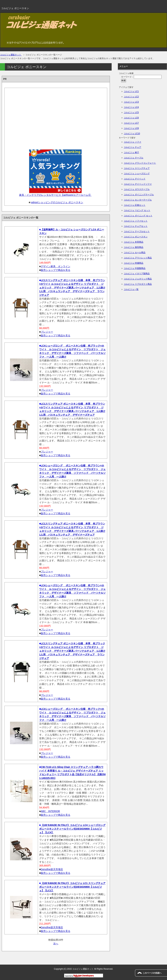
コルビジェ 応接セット (135, 205)
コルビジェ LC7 (131, 123)
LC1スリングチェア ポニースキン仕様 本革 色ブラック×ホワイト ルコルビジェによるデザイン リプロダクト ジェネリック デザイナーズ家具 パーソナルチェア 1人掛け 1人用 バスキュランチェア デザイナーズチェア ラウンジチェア (72, 651)
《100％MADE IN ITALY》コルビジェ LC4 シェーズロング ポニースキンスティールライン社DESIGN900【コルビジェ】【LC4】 (72, 829)
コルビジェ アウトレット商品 (138, 258)
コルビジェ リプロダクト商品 (138, 284)
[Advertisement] (56, 117)
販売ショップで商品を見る (56, 270)
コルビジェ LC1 (131, 91)
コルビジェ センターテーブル (138, 200)
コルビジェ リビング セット (137, 210)
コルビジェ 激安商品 (134, 247)
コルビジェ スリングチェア (137, 168)
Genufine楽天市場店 (52, 869)
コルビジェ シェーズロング (137, 174)
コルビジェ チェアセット (136, 226)
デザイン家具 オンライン (56, 266)
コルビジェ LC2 (131, 97)
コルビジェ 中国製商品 (135, 268)
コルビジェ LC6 (131, 118)
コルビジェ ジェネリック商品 (138, 279)
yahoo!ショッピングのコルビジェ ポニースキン (57, 202)
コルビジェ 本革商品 (134, 242)
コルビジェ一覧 (131, 289)
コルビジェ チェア (132, 147)
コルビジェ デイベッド (135, 179)
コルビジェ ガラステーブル (137, 189)
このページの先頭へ (152, 973)
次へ (56, 944)
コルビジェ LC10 (132, 134)
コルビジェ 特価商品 (134, 263)
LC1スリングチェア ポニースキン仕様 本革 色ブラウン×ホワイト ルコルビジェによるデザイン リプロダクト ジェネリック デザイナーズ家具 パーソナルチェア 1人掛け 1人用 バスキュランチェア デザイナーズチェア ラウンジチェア (72, 288)
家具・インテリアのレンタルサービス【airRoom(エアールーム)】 (55, 195)
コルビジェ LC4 (131, 107)
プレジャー (47, 332)
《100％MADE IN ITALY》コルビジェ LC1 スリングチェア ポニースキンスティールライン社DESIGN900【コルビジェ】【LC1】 (72, 887)
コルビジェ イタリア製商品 (137, 274)
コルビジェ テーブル (134, 158)
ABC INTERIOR (50, 811)
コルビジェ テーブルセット (137, 231)
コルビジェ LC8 (131, 128)
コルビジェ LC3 (131, 102)
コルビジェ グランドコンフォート (140, 163)
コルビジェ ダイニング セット (138, 216)
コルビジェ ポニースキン (136, 237)
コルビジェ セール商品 (135, 253)
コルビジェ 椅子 (131, 152)
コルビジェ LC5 (131, 112)
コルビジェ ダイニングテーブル (139, 195)
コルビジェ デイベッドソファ (138, 184)
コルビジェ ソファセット (136, 221)
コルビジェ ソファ (132, 142)
